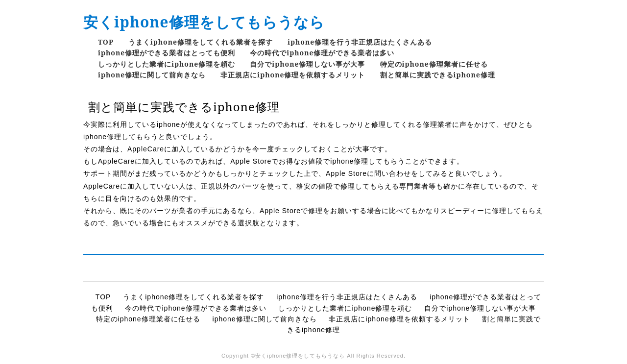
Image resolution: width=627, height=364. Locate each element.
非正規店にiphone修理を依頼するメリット (293, 75)
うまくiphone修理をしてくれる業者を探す (201, 42)
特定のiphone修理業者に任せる (434, 64)
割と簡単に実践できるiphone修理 (438, 75)
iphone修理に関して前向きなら (152, 75)
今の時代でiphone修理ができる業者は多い (322, 53)
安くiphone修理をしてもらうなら (204, 22)
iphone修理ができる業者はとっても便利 (167, 53)
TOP (106, 42)
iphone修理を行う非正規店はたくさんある (360, 42)
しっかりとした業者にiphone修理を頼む (167, 64)
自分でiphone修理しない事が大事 (307, 64)
